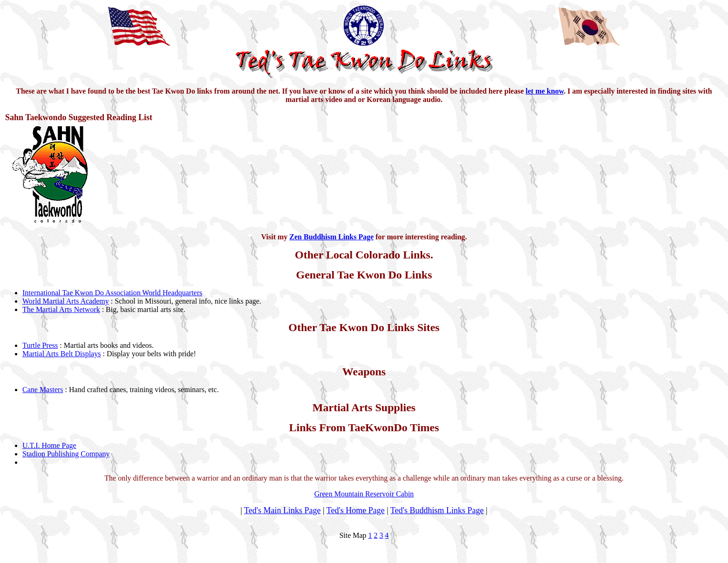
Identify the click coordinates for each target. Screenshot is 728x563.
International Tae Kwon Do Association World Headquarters (112, 293)
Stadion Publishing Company (66, 454)
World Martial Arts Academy (66, 301)
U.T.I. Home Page (49, 445)
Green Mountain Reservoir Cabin (364, 494)
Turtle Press (40, 345)
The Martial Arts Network (61, 309)
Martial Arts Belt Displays (61, 354)
